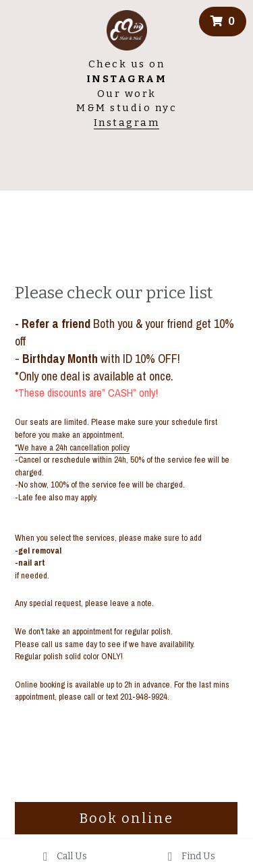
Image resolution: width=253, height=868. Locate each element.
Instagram (127, 123)
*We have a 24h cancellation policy (72, 447)
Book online (126, 818)
